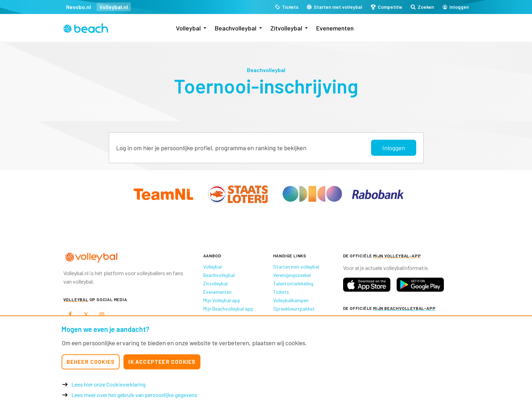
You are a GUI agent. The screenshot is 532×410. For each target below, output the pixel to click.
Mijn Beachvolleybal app (228, 309)
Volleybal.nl (114, 7)
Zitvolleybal (286, 28)
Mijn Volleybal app (222, 300)
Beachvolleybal (236, 28)
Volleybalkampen (291, 300)
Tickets (281, 292)
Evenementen (335, 28)
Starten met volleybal (296, 267)
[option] (104, 218)
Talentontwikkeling (293, 283)
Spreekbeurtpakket (294, 309)
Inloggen (394, 148)
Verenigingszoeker (292, 275)
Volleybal (188, 28)
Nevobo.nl (79, 7)
